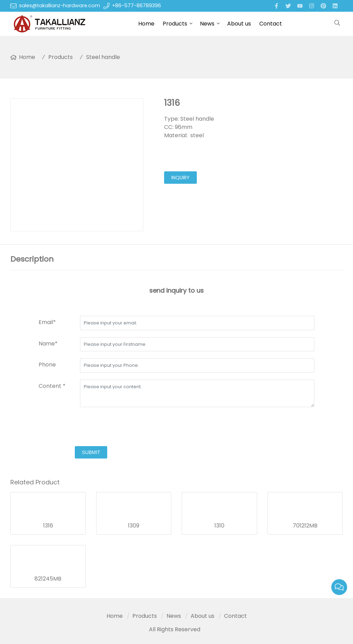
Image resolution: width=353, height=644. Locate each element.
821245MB (48, 579)
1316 (48, 526)
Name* (48, 344)
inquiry (180, 178)
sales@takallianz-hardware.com (59, 6)
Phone (47, 365)
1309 (134, 526)
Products (175, 24)
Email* (47, 322)
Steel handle (103, 57)
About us (239, 24)
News (207, 24)
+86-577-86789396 (137, 6)
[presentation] (91, 427)
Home (146, 24)
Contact (271, 24)
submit (91, 452)
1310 (219, 526)
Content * (52, 386)
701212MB (305, 526)
